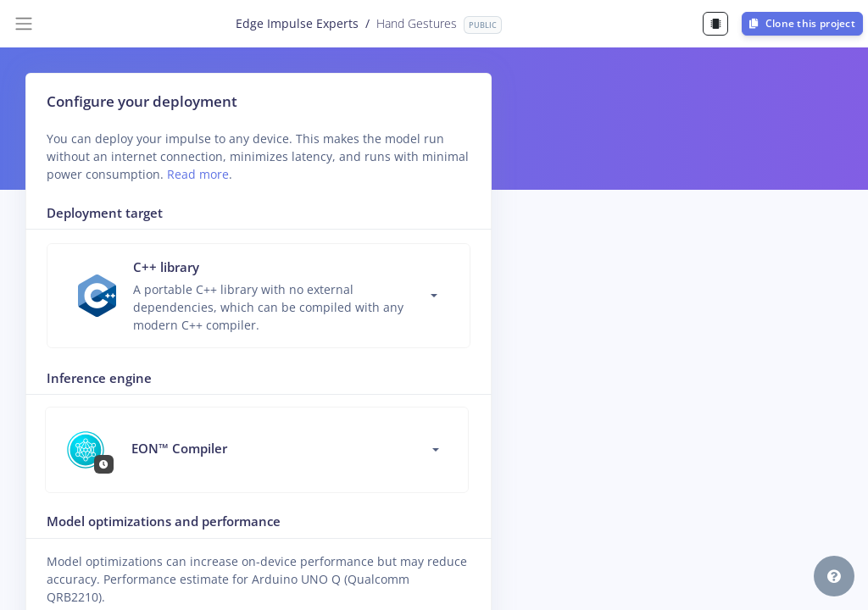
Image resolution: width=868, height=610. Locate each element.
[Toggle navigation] (24, 24)
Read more (198, 174)
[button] (834, 576)
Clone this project (802, 23)
